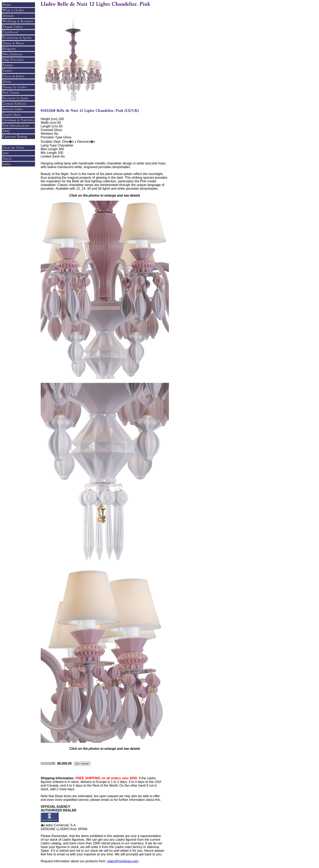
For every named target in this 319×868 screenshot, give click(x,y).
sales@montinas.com (123, 861)
